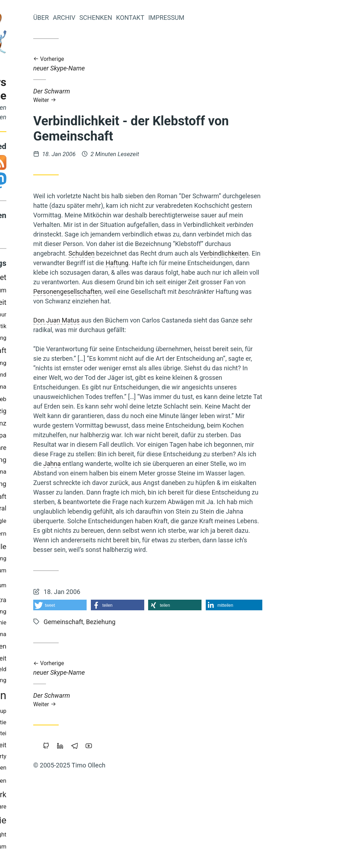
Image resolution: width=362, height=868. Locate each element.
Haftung (210, 263)
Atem (54, 636)
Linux (73, 636)
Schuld (43, 304)
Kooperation (36, 713)
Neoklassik (48, 735)
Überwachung (36, 462)
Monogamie (84, 624)
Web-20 (31, 473)
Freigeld (89, 671)
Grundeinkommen (42, 660)
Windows (65, 602)
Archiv (157, 18)
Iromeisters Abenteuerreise (61, 89)
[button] (153, 605)
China (92, 636)
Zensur (33, 636)
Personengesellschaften (160, 292)
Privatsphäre (56, 413)
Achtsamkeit (45, 770)
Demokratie (75, 822)
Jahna (145, 464)
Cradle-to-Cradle (35, 401)
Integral (88, 510)
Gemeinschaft (77, 352)
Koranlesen (35, 602)
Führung (88, 682)
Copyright (87, 836)
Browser (48, 796)
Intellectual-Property (73, 758)
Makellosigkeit (53, 365)
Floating (89, 340)
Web (93, 400)
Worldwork (81, 796)
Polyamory (56, 376)
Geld (27, 783)
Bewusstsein (68, 697)
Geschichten (83, 769)
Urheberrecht (52, 279)
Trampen (56, 473)
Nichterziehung (79, 613)
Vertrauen (63, 389)
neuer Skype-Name (240, 64)
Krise (56, 486)
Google (90, 523)
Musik (28, 425)
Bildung (89, 365)
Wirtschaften (45, 587)
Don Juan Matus (149, 320)
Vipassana (85, 473)
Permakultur (55, 782)
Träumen (87, 782)
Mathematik (84, 328)
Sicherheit (85, 660)
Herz (23, 522)
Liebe (66, 340)
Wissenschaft (79, 498)
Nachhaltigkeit (35, 548)
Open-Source (50, 292)
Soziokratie (85, 724)
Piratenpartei (83, 735)
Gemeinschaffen (75, 648)
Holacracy (32, 560)
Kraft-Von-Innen (43, 328)
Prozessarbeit (77, 304)
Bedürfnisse (48, 624)
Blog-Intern (84, 535)
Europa (89, 437)
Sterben (64, 316)
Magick (69, 548)
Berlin (28, 437)
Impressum (259, 18)
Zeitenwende (49, 836)
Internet (86, 279)
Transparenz (80, 425)
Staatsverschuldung (74, 560)
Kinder (67, 713)
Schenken (188, 18)
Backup (90, 713)
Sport (48, 613)
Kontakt (223, 18)
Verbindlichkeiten (317, 253)
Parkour (89, 316)
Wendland (87, 376)
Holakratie (53, 724)
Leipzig (89, 413)
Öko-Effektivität (55, 671)
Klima (92, 388)
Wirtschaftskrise (52, 510)
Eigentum (86, 292)
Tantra (90, 601)
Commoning (80, 461)
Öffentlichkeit (80, 747)
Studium (89, 587)
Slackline (71, 401)
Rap (27, 413)
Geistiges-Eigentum (74, 848)
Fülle (91, 548)
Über (134, 18)
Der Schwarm (240, 95)
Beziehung (84, 486)
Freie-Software (78, 449)
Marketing (48, 523)
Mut (71, 523)
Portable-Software (76, 808)
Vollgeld (50, 437)
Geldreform (48, 536)
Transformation (45, 572)
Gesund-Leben (31, 316)
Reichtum (86, 572)
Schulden (174, 253)
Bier (69, 437)
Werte (49, 425)
